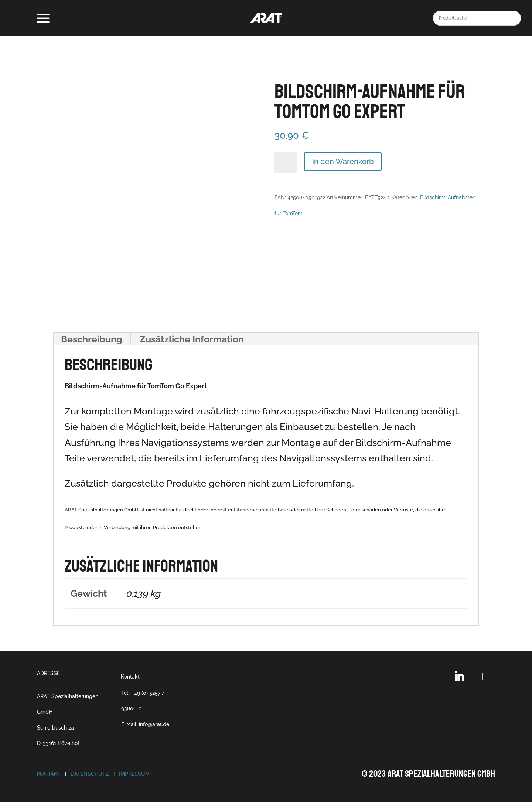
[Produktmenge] (286, 163)
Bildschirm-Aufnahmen (448, 197)
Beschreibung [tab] (92, 339)
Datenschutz (90, 774)
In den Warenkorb (343, 162)
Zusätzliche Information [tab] (192, 339)
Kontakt (130, 677)
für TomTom (289, 213)
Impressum (134, 774)
